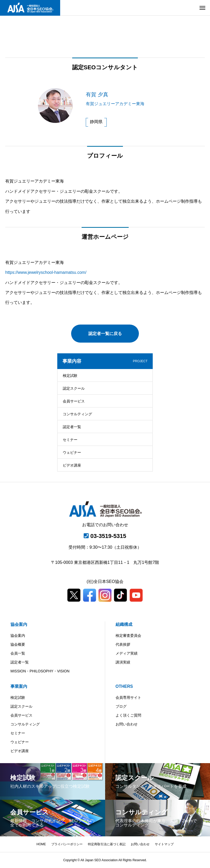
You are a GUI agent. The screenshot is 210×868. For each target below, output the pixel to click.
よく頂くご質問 (128, 715)
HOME (41, 844)
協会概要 (18, 644)
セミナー (70, 440)
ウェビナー (72, 452)
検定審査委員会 (128, 636)
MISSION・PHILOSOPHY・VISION (40, 671)
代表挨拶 (123, 644)
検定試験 (70, 376)
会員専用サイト (128, 697)
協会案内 (19, 624)
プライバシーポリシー (67, 844)
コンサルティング (77, 414)
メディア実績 (127, 653)
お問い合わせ (127, 724)
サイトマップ (164, 844)
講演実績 (123, 662)
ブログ (121, 706)
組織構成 (124, 624)
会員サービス (74, 401)
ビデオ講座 (72, 465)
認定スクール (74, 388)
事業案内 (19, 686)
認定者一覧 (72, 427)
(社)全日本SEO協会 (105, 581)
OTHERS (124, 686)
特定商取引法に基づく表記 (107, 844)
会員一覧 (18, 653)
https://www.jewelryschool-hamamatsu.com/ (46, 272)
